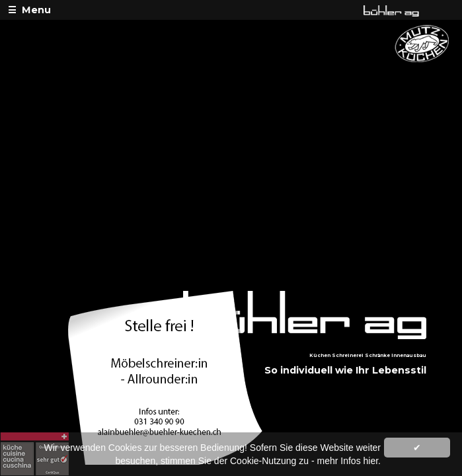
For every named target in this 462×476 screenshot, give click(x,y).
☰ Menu (29, 10)
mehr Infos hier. (349, 461)
